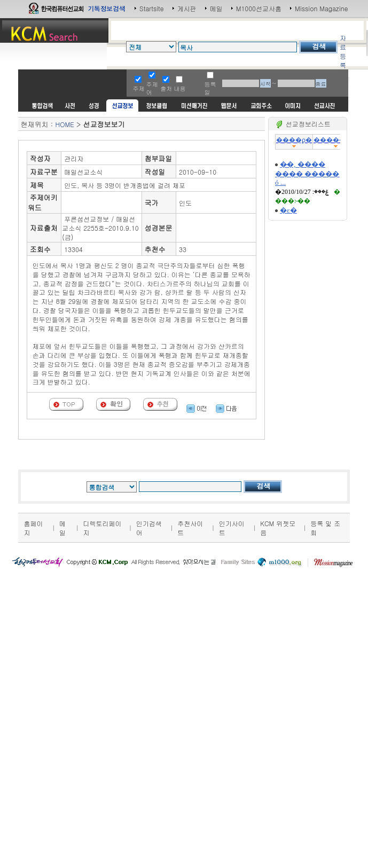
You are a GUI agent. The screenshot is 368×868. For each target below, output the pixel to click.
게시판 (187, 8)
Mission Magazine (322, 8)
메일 (216, 8)
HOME (64, 124)
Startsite (152, 8)
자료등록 (343, 51)
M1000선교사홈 (259, 8)
